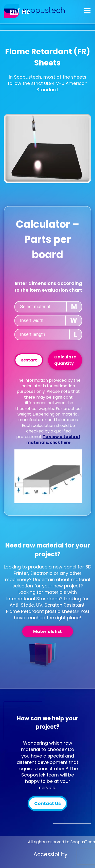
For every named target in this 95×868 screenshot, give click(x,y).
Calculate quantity (65, 360)
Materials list (48, 632)
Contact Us (48, 803)
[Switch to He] (26, 12)
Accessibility (50, 854)
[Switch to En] (13, 12)
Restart (29, 360)
